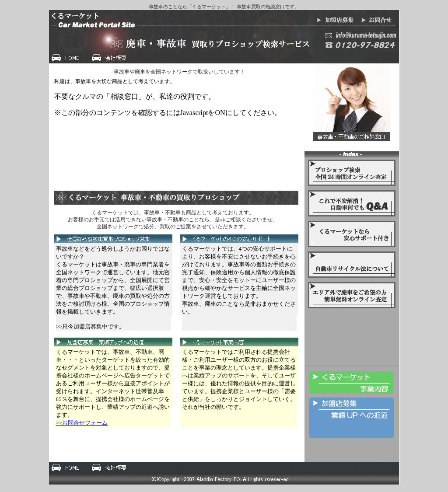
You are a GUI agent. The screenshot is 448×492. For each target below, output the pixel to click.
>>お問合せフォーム (82, 423)
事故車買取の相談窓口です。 (268, 7)
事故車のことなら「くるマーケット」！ (192, 7)
